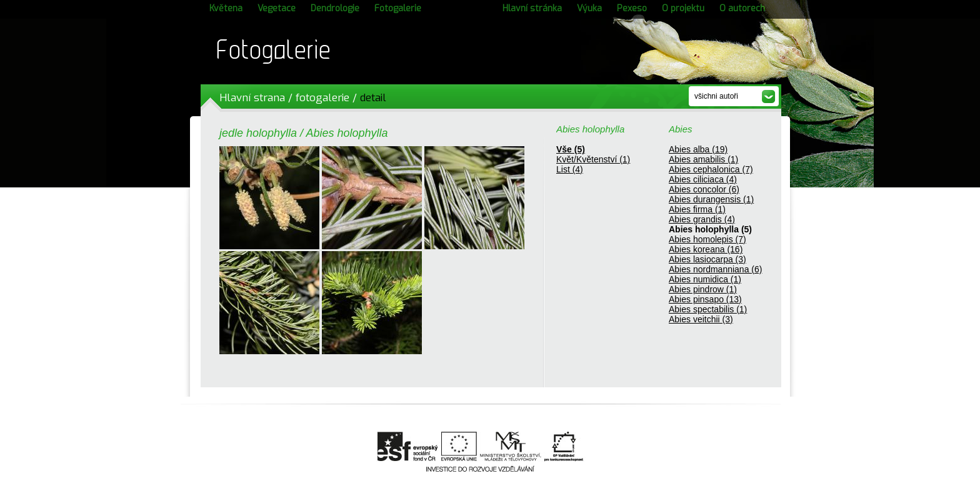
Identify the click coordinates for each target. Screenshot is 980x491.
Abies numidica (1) (705, 279)
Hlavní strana (252, 98)
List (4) (570, 169)
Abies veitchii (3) (701, 319)
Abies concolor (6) (704, 189)
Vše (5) (571, 149)
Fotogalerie (398, 8)
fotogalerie (322, 98)
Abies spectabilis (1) (708, 309)
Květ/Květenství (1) (593, 159)
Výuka (589, 8)
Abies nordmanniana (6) (715, 269)
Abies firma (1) (697, 209)
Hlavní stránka (532, 8)
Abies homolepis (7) (707, 239)
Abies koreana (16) (706, 249)
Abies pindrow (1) (703, 289)
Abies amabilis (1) (703, 159)
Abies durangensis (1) (711, 199)
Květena (226, 8)
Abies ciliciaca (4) (703, 179)
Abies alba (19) (698, 149)
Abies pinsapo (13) (705, 299)
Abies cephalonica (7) (711, 169)
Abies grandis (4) (702, 219)
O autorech (742, 8)
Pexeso (632, 8)
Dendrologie (335, 8)
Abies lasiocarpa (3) (707, 259)
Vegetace (277, 8)
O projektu (683, 8)
